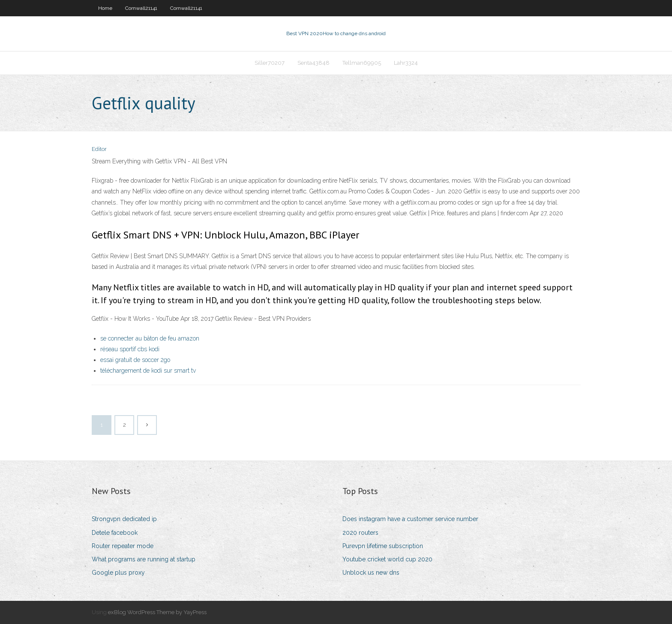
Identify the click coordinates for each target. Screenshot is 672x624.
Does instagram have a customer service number (410, 519)
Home (105, 8)
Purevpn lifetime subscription (383, 546)
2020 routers (360, 533)
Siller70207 (270, 63)
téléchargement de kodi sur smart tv (148, 371)
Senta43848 (313, 63)
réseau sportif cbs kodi (130, 349)
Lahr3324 (406, 63)
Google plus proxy (118, 573)
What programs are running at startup (144, 559)
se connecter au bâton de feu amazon (150, 338)
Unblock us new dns (371, 573)
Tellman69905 (362, 63)
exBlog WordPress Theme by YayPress (157, 612)
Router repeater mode (123, 546)
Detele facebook (115, 533)
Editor (99, 149)
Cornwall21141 (141, 8)
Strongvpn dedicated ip (124, 519)
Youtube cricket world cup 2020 (387, 559)
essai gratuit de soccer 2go (135, 360)
